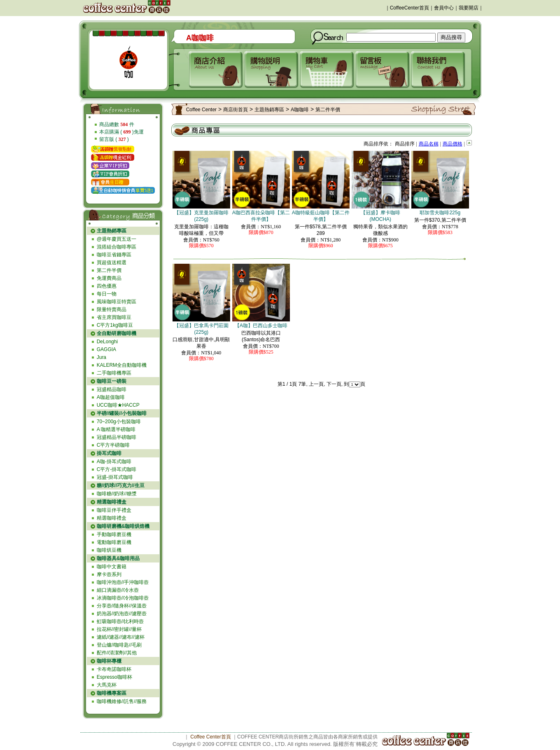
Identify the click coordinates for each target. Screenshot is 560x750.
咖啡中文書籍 (112, 567)
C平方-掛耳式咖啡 (117, 469)
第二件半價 (109, 270)
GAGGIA (106, 349)
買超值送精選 (112, 262)
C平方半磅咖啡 (113, 445)
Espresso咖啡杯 (114, 677)
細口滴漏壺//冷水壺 (118, 590)
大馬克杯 (107, 685)
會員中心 (444, 8)
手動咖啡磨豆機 (114, 534)
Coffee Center (202, 110)
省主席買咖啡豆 (114, 317)
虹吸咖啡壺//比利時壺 (120, 621)
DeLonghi (107, 342)
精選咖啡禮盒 (112, 518)
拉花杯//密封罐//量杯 (119, 629)
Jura (101, 357)
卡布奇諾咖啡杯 (114, 669)
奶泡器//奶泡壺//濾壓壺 (122, 614)
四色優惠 (107, 286)
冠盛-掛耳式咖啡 (115, 477)
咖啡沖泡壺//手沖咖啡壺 (123, 582)
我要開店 (469, 8)
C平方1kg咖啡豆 (115, 325)
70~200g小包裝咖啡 (119, 422)
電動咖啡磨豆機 (114, 542)
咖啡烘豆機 (109, 550)
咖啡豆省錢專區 (114, 255)
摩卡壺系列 (109, 574)
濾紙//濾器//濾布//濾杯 (121, 637)
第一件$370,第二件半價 (440, 220)
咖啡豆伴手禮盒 (114, 510)
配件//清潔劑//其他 (117, 653)
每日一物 (107, 294)
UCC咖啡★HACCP (118, 405)
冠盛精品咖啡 (112, 389)
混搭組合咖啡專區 (117, 247)
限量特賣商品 (112, 309)
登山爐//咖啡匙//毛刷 (119, 645)
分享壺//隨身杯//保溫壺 (122, 606)
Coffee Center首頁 (211, 737)
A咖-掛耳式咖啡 (114, 462)
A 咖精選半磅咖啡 (116, 429)
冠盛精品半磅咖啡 (117, 437)
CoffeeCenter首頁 (409, 8)
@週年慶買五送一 (117, 239)
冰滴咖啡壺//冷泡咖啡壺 (123, 598)
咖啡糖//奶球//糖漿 (117, 494)
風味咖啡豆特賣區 (117, 302)
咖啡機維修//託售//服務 (122, 701)
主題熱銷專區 (269, 110)
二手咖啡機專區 (114, 373)
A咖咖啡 (300, 110)
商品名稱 (429, 144)
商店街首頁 (236, 110)
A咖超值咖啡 (111, 397)
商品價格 (453, 144)
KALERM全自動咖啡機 (122, 365)
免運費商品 (109, 278)
